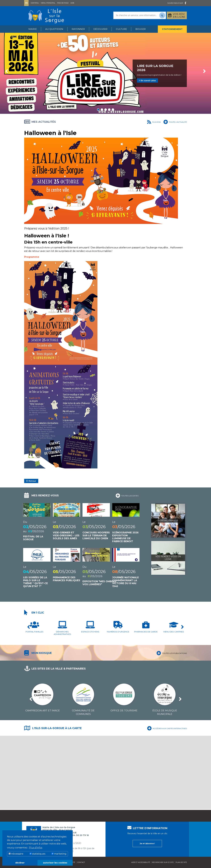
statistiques (37, 854)
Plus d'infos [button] (36, 848)
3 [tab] (106, 110)
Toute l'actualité (175, 122)
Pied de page (63, 3)
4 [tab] (109, 110)
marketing (59, 854)
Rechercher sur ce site (163, 862)
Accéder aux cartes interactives (167, 728)
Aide (72, 3)
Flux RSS (154, 122)
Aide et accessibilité (141, 862)
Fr (26, 3)
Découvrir (100, 29)
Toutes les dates (127, 495)
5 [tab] (113, 110)
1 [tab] (98, 110)
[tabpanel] (105, 73)
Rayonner (78, 29)
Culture (121, 29)
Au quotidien (54, 29)
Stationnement (172, 29)
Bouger (141, 29)
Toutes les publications (172, 653)
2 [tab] (102, 110)
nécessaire (16, 854)
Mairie (33, 29)
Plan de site (181, 862)
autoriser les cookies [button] (55, 863)
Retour (31, 481)
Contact (81, 862)
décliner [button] (20, 863)
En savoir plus (147, 80)
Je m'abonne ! (147, 843)
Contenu (35, 3)
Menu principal (48, 3)
